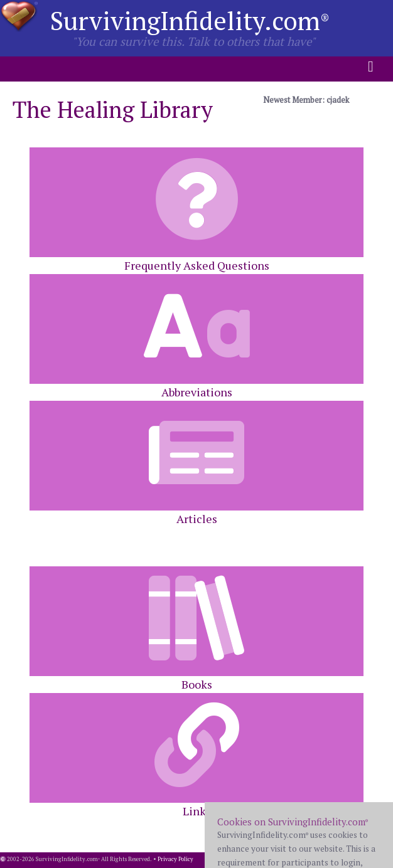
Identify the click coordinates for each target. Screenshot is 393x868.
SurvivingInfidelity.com (190, 21)
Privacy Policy (175, 859)
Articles (196, 463)
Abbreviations (196, 337)
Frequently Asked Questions (196, 210)
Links (196, 756)
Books (196, 629)
